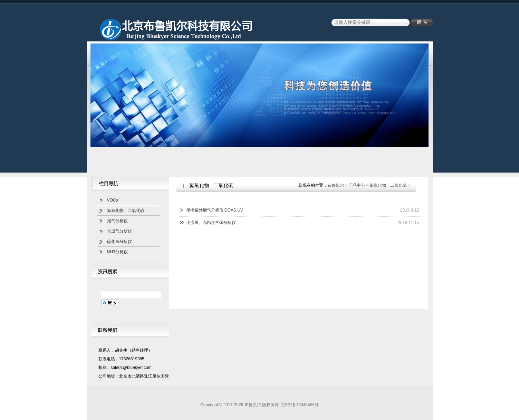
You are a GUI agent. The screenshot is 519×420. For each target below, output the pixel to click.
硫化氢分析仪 (119, 242)
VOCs (113, 200)
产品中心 (357, 185)
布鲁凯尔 (336, 185)
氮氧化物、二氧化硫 (126, 211)
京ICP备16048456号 (300, 405)
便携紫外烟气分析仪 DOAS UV (215, 210)
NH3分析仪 (117, 252)
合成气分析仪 (119, 231)
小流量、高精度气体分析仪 (211, 223)
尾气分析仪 (117, 221)
